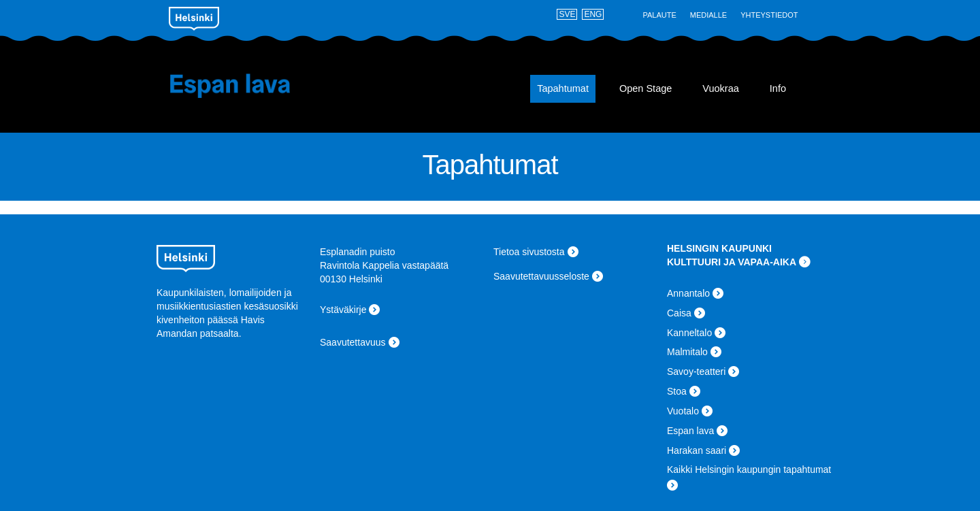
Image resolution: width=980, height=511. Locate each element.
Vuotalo (683, 411)
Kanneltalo (689, 333)
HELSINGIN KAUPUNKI (719, 248)
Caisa (679, 313)
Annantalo (688, 293)
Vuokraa (720, 88)
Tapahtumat (563, 88)
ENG (593, 14)
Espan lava (250, 86)
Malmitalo (687, 352)
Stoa (677, 391)
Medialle (708, 15)
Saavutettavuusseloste (541, 276)
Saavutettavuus (353, 342)
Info (778, 88)
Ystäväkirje (343, 310)
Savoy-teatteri (696, 372)
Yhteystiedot (769, 15)
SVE (567, 14)
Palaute (659, 15)
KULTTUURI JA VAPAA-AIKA (732, 262)
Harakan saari (697, 450)
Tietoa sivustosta (529, 252)
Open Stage (646, 88)
